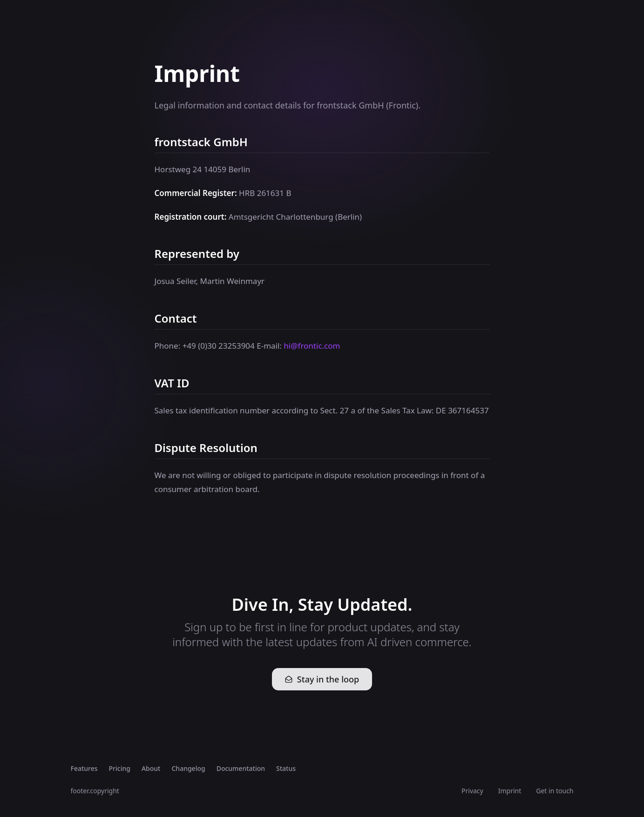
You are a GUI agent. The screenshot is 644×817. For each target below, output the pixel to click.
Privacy (472, 791)
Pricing (120, 769)
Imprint (510, 791)
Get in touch (555, 791)
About (151, 769)
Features (84, 769)
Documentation (241, 769)
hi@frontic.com (312, 346)
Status (286, 769)
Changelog (188, 769)
